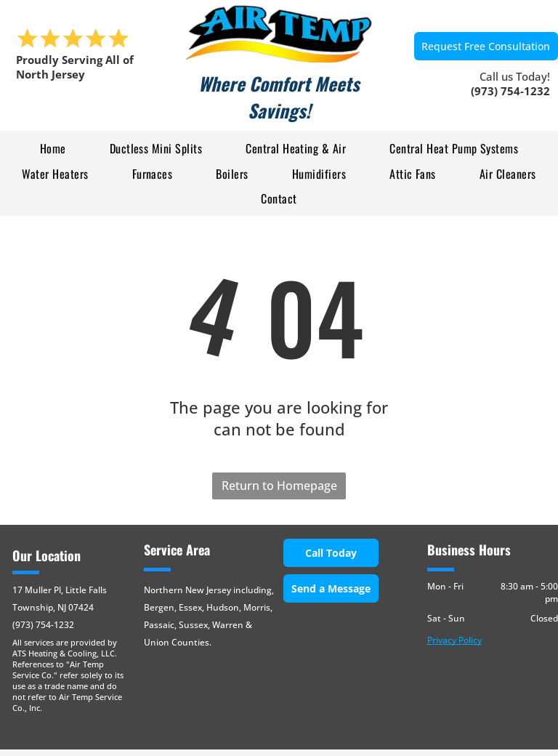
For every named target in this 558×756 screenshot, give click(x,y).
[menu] (32, 85)
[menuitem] (53, 148)
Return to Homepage (279, 486)
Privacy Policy (454, 640)
